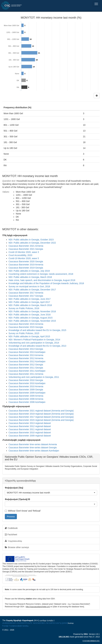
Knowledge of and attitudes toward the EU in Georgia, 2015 (37, 330)
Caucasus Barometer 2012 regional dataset (30, 426)
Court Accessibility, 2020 (20, 255)
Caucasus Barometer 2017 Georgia (26, 296)
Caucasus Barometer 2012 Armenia (26, 358)
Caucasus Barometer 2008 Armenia (26, 399)
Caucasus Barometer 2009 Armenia (26, 396)
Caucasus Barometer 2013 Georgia (26, 349)
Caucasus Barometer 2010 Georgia (26, 380)
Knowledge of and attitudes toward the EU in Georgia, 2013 (37, 346)
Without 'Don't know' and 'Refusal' (23, 511)
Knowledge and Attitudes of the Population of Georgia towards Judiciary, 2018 (46, 283)
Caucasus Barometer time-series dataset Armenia (33, 444)
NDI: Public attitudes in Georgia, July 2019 (29, 271)
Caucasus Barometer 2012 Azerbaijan (27, 361)
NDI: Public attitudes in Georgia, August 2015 (31, 318)
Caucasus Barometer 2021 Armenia (26, 246)
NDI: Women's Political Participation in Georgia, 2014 (34, 340)
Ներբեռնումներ (13, 541)
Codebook (11, 528)
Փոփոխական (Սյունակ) (16, 499)
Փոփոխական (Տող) (14, 488)
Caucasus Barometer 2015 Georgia (26, 327)
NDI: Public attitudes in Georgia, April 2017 (29, 302)
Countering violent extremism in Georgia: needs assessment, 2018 (41, 274)
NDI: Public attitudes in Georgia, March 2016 (30, 305)
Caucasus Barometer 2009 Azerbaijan (27, 393)
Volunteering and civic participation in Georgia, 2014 (34, 343)
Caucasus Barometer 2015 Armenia (26, 324)
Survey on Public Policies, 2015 (24, 333)
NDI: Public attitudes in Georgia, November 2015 (32, 321)
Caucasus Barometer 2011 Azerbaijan (27, 371)
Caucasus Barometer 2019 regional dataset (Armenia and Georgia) (41, 414)
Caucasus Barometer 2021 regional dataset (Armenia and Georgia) (41, 411)
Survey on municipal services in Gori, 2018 (29, 286)
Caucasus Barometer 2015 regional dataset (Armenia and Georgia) (41, 420)
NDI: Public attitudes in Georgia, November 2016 (32, 311)
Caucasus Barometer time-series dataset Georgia (33, 448)
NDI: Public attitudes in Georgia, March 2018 (30, 277)
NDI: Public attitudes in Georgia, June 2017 (30, 299)
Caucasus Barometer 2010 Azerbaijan (27, 383)
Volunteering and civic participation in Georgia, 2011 (34, 377)
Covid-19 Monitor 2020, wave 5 (24, 258)
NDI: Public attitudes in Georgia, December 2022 (32, 243)
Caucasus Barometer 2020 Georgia (26, 261)
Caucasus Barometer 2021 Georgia (26, 249)
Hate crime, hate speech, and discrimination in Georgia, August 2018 (42, 280)
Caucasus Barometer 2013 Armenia (26, 355)
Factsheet (11, 535)
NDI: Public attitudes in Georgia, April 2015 (29, 336)
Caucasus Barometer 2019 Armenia (26, 265)
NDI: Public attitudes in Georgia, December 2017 (32, 290)
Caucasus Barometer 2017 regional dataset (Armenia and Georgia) (41, 417)
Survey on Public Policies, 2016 (24, 308)
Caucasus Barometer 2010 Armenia (26, 386)
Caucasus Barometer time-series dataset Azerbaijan (34, 451)
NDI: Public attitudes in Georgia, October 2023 (31, 240)
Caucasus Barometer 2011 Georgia (26, 368)
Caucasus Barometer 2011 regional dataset (30, 429)
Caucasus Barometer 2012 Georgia (26, 365)
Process (11, 517)
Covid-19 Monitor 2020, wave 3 (24, 252)
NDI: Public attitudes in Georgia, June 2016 (30, 315)
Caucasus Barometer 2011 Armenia (26, 374)
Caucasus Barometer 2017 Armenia (26, 293)
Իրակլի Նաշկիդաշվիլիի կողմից (15, 626)
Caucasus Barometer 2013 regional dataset (30, 423)
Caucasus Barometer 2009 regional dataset (30, 436)
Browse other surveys (17, 547)
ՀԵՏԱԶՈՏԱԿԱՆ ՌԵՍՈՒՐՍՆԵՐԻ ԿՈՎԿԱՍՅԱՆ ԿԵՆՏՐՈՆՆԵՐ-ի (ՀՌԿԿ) (35, 623)
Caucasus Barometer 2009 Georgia (26, 390)
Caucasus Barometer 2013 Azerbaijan (27, 352)
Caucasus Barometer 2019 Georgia (26, 268)
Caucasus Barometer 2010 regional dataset (30, 433)
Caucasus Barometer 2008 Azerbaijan (27, 402)
